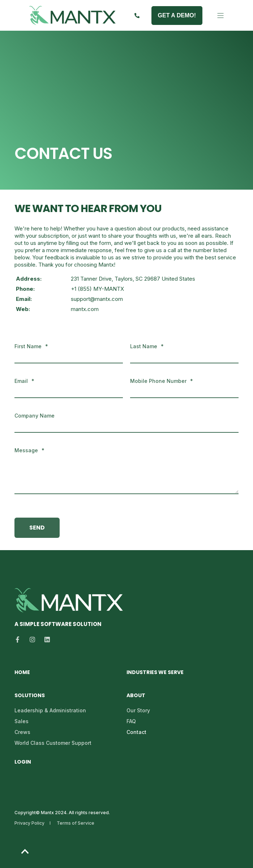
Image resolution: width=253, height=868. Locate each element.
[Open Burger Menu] (220, 16)
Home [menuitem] (22, 673)
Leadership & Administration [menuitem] (50, 710)
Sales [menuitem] (22, 721)
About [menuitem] (136, 696)
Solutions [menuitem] (30, 696)
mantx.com (85, 309)
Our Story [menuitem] (138, 710)
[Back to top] (25, 851)
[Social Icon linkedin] (45, 640)
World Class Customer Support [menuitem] (53, 743)
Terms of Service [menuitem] (76, 823)
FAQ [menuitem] (131, 721)
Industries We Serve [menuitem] (155, 673)
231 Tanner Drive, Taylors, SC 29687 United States (133, 279)
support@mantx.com (97, 299)
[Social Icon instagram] (32, 640)
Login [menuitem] (23, 762)
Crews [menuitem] (22, 732)
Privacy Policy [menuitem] (29, 823)
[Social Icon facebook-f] (20, 640)
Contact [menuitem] (136, 732)
